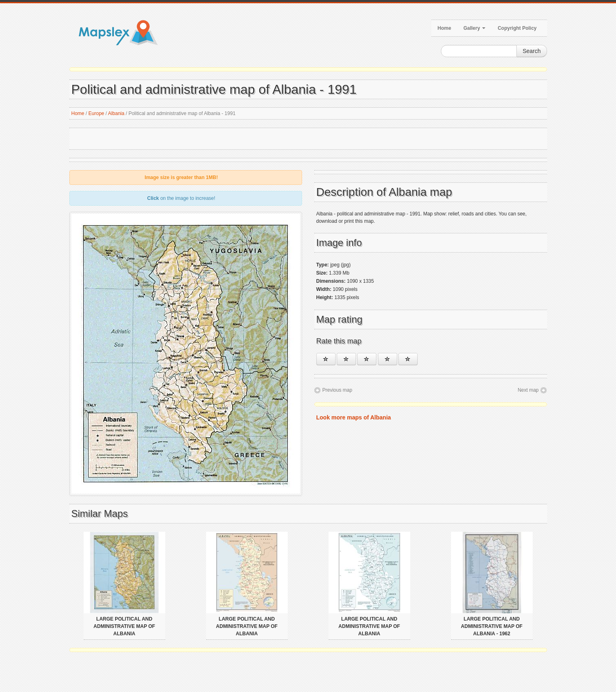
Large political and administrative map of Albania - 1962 (492, 626)
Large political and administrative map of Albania (124, 626)
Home (444, 28)
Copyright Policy (517, 28)
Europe (97, 113)
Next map (528, 390)
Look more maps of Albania (354, 417)
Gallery (474, 28)
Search (531, 51)
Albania (116, 113)
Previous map (337, 390)
